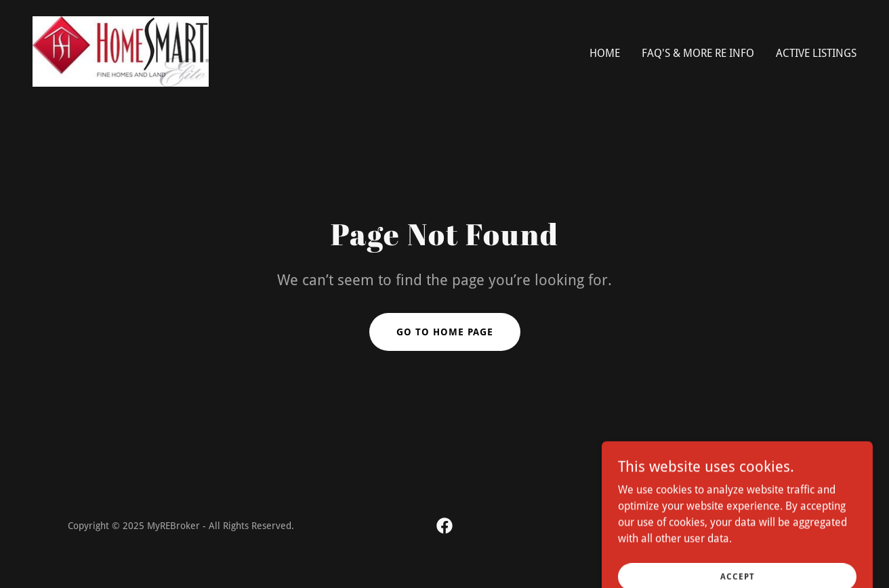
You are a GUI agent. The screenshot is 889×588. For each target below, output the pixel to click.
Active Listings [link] (816, 53)
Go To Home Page (445, 332)
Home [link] (605, 53)
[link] (121, 50)
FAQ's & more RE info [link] (698, 53)
